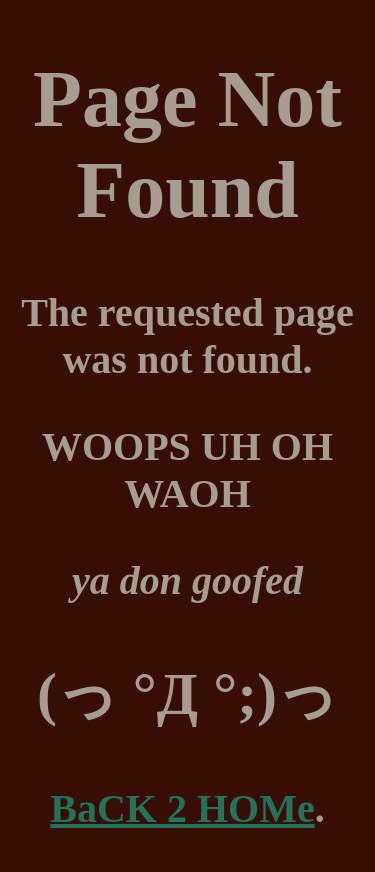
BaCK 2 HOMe (182, 808)
